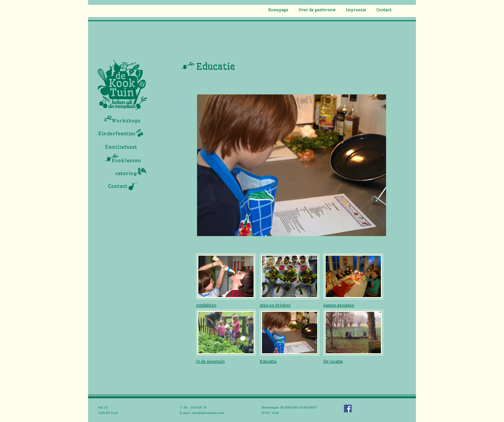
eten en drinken (275, 305)
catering (126, 173)
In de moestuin (210, 361)
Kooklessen (126, 161)
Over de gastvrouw (317, 10)
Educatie (268, 361)
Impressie (356, 10)
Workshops (126, 121)
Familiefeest (121, 147)
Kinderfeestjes (117, 134)
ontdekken (206, 305)
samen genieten (339, 305)
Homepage (278, 10)
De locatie (333, 361)
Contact (384, 10)
